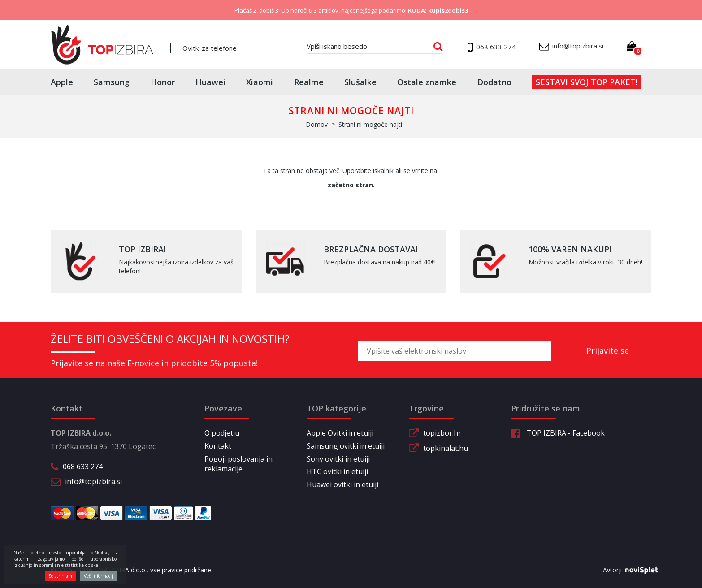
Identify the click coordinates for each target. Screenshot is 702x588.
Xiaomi (260, 82)
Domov (317, 124)
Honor (163, 82)
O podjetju (222, 433)
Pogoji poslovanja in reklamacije (238, 464)
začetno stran (350, 185)
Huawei (210, 82)
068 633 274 (83, 467)
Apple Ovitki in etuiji (340, 433)
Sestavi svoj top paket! (587, 82)
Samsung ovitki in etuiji (346, 446)
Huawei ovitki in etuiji (342, 484)
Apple (62, 82)
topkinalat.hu (446, 448)
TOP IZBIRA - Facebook (558, 433)
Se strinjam (60, 576)
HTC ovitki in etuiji (337, 471)
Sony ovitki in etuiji (338, 459)
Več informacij (98, 576)
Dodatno (494, 82)
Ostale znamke (427, 82)
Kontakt (218, 446)
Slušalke (360, 82)
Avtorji (627, 570)
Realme (309, 82)
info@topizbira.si (93, 481)
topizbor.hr (442, 433)
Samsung (112, 82)
